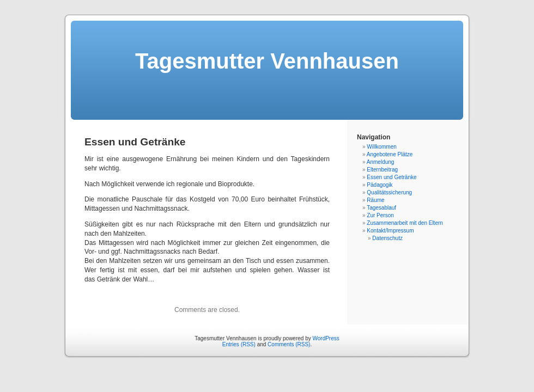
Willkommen (381, 147)
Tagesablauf (381, 208)
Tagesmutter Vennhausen (267, 61)
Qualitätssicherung (389, 192)
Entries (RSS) (239, 344)
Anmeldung (381, 162)
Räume (375, 200)
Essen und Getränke (392, 177)
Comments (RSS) (289, 344)
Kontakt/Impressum (390, 231)
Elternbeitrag (382, 170)
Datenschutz (387, 238)
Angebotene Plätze (390, 154)
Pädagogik (380, 185)
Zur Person (380, 215)
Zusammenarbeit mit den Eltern (405, 223)
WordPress (326, 338)
